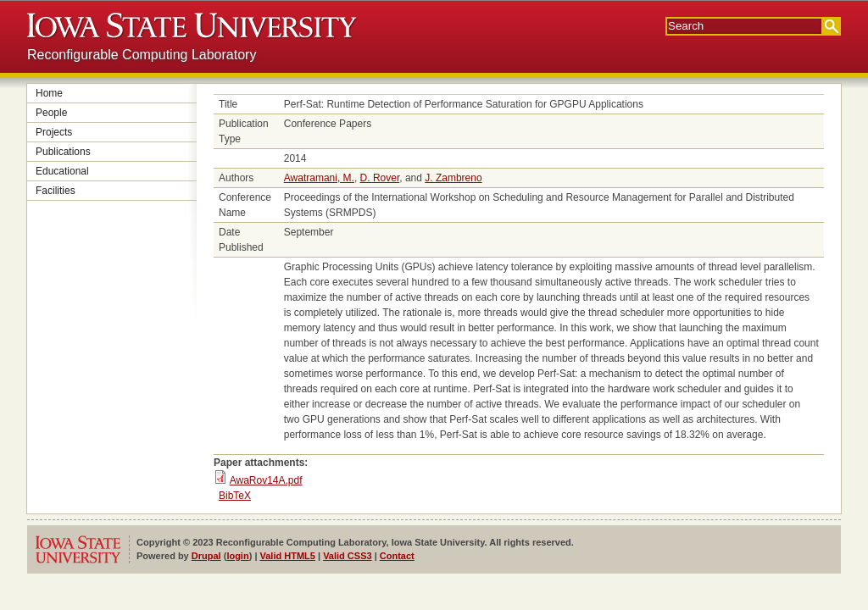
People (51, 113)
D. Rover (380, 178)
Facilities (56, 191)
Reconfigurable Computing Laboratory (142, 55)
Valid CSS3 (347, 556)
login (237, 556)
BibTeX (235, 496)
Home (49, 93)
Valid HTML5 (288, 556)
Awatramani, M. (319, 178)
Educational (62, 171)
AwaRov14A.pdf (266, 480)
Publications (63, 152)
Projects (54, 132)
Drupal (206, 556)
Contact (397, 556)
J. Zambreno (453, 178)
